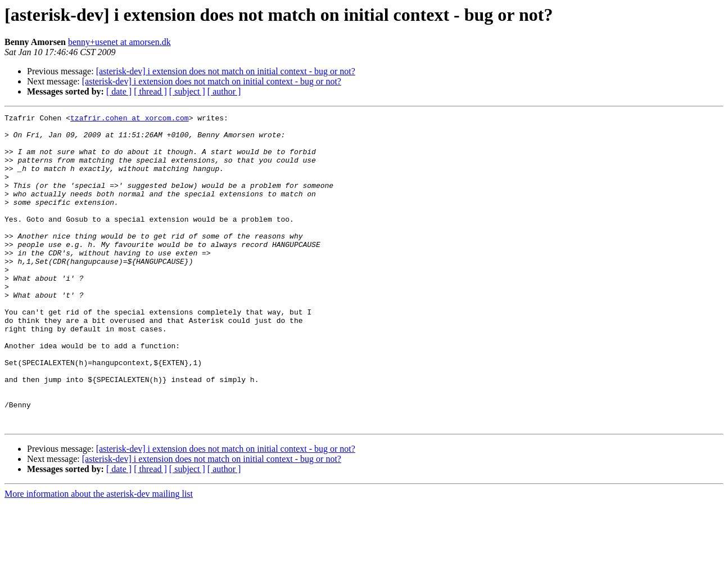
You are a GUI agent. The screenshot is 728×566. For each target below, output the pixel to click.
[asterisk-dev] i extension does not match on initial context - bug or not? (226, 71)
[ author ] (224, 91)
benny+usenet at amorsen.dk (119, 42)
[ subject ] (187, 91)
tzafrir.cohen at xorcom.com (130, 119)
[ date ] (119, 91)
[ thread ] (150, 91)
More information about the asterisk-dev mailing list (99, 556)
